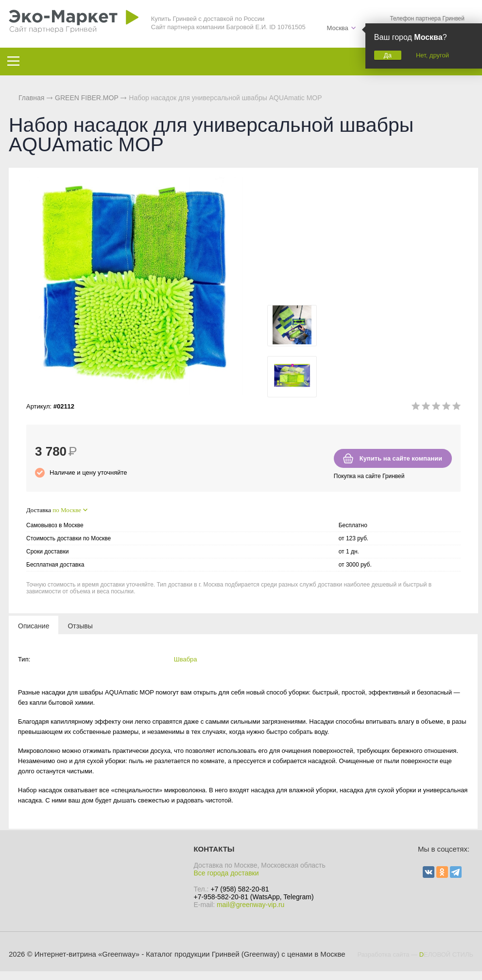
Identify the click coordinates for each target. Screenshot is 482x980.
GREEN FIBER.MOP (86, 98)
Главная (31, 98)
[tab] (34, 625)
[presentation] (34, 625)
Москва (337, 28)
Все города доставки (226, 873)
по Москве (67, 510)
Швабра (186, 659)
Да (388, 55)
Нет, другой (432, 55)
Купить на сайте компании (401, 458)
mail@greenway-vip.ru (250, 905)
